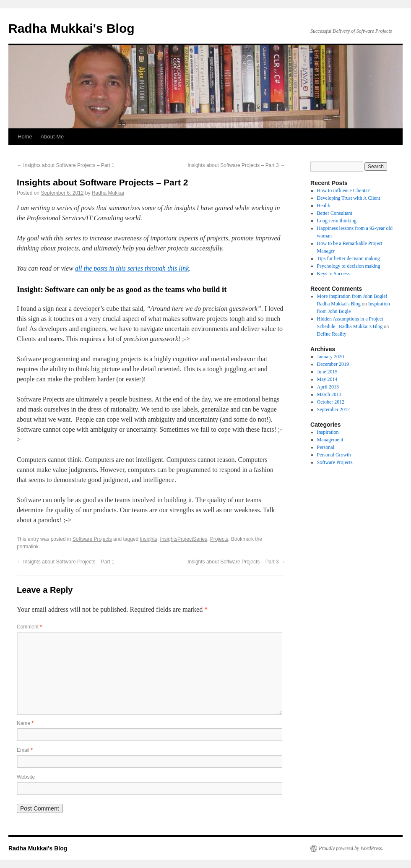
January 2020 (330, 357)
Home (25, 137)
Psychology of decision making (349, 266)
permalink (28, 547)
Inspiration (328, 432)
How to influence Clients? (343, 190)
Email (25, 750)
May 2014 (327, 379)
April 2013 (328, 387)
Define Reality (332, 334)
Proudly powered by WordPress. (351, 848)
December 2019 (333, 364)
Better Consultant (335, 213)
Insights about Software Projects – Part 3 (236, 165)
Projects (219, 539)
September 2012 (333, 409)
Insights (149, 539)
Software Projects (92, 539)
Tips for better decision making (349, 258)
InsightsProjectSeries (184, 539)
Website (26, 777)
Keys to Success (333, 274)
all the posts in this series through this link (132, 268)
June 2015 (327, 372)
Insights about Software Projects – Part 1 (66, 165)
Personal (326, 447)
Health (324, 206)
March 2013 (329, 394)
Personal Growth (334, 455)
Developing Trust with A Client (349, 198)
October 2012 (331, 402)
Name (25, 723)
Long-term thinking (337, 221)
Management (330, 440)
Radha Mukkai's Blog (72, 28)
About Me (52, 137)
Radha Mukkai (108, 193)
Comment (29, 627)
